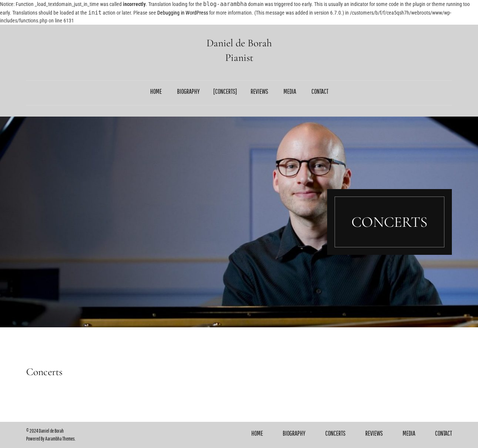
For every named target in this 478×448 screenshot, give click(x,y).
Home (156, 91)
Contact (320, 91)
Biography (188, 91)
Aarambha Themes (60, 439)
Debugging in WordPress (183, 13)
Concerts (225, 91)
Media (290, 91)
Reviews (259, 91)
